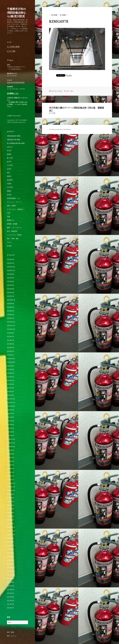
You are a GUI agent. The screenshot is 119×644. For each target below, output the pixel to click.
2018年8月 (11, 542)
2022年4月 (11, 384)
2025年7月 (11, 278)
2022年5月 (11, 380)
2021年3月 (11, 428)
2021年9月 (11, 410)
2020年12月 (11, 439)
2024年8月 (11, 307)
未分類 (9, 246)
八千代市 (10, 165)
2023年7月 (11, 337)
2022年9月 (11, 366)
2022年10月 (11, 362)
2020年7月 (11, 458)
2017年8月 (11, 582)
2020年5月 (11, 465)
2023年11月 (11, 326)
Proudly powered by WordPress (60, 129)
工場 (8, 213)
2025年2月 (11, 293)
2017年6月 (11, 590)
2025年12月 (11, 267)
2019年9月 (11, 494)
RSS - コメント (12, 636)
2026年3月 (11, 259)
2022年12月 (11, 359)
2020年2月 (11, 476)
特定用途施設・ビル (14, 198)
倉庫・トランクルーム (14, 228)
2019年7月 (11, 502)
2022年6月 (11, 377)
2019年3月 (11, 516)
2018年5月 (11, 553)
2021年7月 (11, 414)
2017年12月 (11, 568)
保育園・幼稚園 (12, 224)
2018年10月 (11, 535)
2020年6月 (11, 461)
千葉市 (9, 184)
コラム (9, 242)
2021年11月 (11, 403)
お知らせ (10, 147)
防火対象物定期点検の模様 (16, 143)
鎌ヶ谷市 (10, 158)
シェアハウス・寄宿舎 (14, 235)
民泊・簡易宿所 (12, 231)
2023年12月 (11, 322)
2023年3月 (11, 348)
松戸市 (9, 162)
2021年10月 (11, 406)
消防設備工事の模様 (14, 140)
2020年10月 (11, 447)
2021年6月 (11, 417)
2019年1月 (11, 524)
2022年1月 (11, 395)
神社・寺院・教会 (13, 239)
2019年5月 (11, 509)
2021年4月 (11, 425)
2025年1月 (11, 296)
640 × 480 (70, 91)
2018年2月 (11, 560)
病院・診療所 (11, 206)
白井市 (9, 169)
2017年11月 (11, 571)
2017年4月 (11, 593)
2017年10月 (11, 575)
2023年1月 (11, 355)
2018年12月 (11, 527)
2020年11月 (11, 443)
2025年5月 (11, 285)
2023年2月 (11, 351)
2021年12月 (11, 399)
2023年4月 (11, 344)
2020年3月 (11, 472)
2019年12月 (11, 483)
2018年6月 (11, 549)
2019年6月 (11, 505)
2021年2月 (11, 432)
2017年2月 (11, 601)
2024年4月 (11, 315)
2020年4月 (11, 469)
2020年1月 (11, 480)
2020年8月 (11, 454)
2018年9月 (11, 538)
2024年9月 (11, 304)
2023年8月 (11, 333)
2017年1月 (11, 604)
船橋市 (9, 154)
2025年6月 (11, 281)
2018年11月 (11, 531)
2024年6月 (11, 311)
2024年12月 (11, 300)
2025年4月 (11, 289)
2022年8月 (11, 369)
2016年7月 (11, 608)
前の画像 (54, 15)
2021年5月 (11, 421)
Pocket (69, 75)
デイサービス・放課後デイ (16, 209)
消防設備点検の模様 (14, 136)
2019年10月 (11, 490)
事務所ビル (11, 220)
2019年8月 (11, 498)
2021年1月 (11, 436)
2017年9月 (11, 579)
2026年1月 (11, 263)
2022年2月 (11, 392)
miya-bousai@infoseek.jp (16, 82)
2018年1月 (11, 564)
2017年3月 (11, 597)
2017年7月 (11, 586)
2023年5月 (11, 340)
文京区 (9, 195)
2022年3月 (11, 388)
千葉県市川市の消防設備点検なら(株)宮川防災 (16, 12)
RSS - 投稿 (10, 632)
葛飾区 (9, 191)
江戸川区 (10, 187)
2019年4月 (11, 513)
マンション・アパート (14, 202)
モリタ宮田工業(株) (13, 47)
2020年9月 (11, 450)
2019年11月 (11, 487)
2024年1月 (11, 318)
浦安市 (9, 176)
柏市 (8, 173)
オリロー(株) (11, 51)
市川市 (9, 151)
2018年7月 (11, 546)
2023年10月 (11, 329)
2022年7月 (11, 373)
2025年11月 (11, 270)
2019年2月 (11, 520)
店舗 (8, 217)
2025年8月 (11, 274)
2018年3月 (11, 557)
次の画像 (63, 15)
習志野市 (10, 180)
